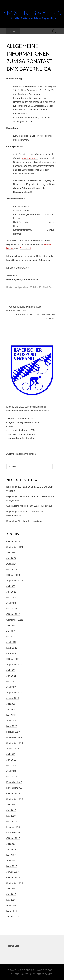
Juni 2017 (11, 849)
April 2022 (12, 642)
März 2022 (12, 648)
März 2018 (12, 821)
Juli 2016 (11, 889)
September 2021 (15, 665)
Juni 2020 (11, 709)
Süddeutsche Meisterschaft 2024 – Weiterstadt (29, 506)
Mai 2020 (11, 715)
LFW (50, 287)
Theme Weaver (43, 974)
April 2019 (12, 771)
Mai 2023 (11, 597)
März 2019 (12, 777)
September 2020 (15, 693)
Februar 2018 (13, 827)
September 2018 (15, 799)
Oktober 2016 (13, 877)
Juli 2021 (11, 670)
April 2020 (12, 721)
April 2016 (12, 905)
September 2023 (15, 581)
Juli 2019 (11, 754)
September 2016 (15, 883)
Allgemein (21, 287)
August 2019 (13, 749)
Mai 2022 (11, 637)
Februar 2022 (13, 653)
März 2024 (12, 569)
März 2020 (12, 726)
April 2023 (12, 603)
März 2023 (12, 609)
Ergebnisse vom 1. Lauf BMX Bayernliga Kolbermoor (37, 317)
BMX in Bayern (32, 13)
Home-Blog (14, 946)
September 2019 (15, 743)
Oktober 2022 (13, 614)
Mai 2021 (11, 681)
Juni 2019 (11, 760)
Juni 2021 (11, 676)
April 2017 (12, 861)
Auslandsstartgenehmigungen (21, 454)
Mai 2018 (11, 816)
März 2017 (12, 866)
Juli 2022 (11, 625)
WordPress (45, 970)
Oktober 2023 (13, 575)
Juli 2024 (11, 553)
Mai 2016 (11, 900)
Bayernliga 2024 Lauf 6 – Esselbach (24, 521)
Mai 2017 (11, 855)
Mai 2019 (11, 765)
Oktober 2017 (13, 838)
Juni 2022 (11, 631)
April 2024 (12, 564)
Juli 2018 (11, 805)
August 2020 (13, 698)
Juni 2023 (11, 592)
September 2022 (15, 620)
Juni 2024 (11, 558)
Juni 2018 (11, 810)
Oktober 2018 (13, 793)
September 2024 (15, 547)
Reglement (25, 248)
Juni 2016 (11, 894)
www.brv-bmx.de (30, 158)
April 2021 (12, 687)
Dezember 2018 (14, 782)
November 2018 (14, 788)
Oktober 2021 (13, 659)
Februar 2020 (13, 732)
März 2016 (12, 911)
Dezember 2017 (14, 833)
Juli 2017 (11, 844)
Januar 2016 (13, 917)
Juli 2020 (11, 704)
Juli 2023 (11, 586)
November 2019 (14, 737)
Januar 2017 (13, 872)
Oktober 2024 (13, 541)
